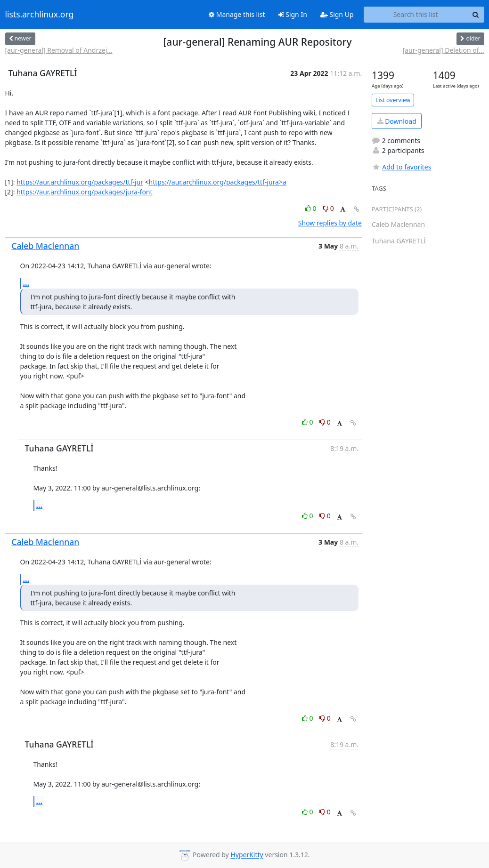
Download (397, 121)
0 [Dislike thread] (328, 208)
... (26, 283)
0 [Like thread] (312, 208)
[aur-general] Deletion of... (444, 50)
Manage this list (237, 14)
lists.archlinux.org (40, 15)
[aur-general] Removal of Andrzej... (59, 50)
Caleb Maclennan (46, 246)
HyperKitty (247, 855)
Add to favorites (401, 167)
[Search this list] (416, 15)
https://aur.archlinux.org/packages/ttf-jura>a (218, 182)
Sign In (293, 14)
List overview (393, 100)
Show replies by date (330, 223)
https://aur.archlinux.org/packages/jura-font (84, 192)
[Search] (476, 15)
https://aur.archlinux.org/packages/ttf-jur (80, 182)
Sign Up (337, 14)
